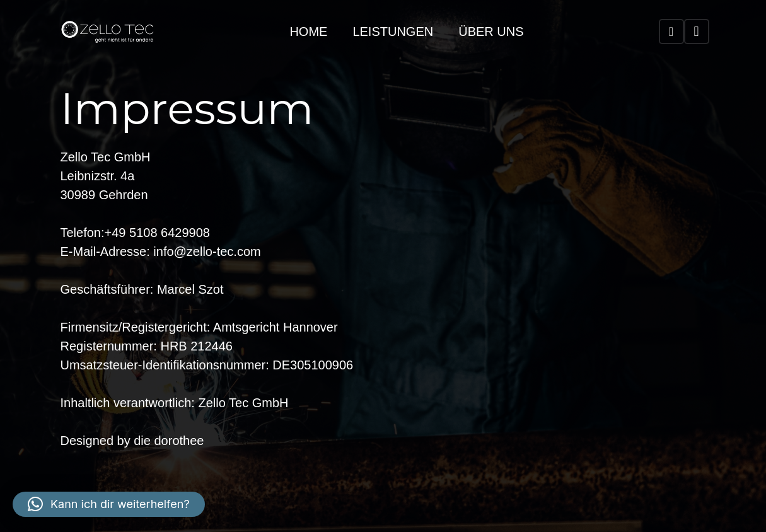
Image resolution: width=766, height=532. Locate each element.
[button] (109, 504)
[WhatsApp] (671, 32)
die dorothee (169, 441)
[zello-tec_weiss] (108, 32)
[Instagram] (697, 32)
